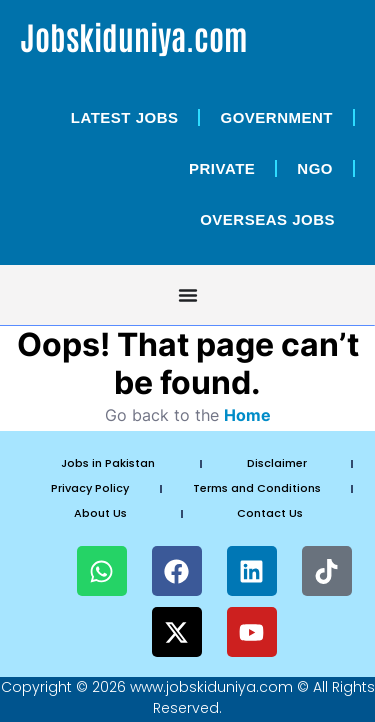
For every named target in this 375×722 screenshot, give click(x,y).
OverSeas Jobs (267, 219)
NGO (315, 168)
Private (222, 168)
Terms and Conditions (257, 488)
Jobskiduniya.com (134, 35)
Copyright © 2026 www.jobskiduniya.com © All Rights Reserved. (188, 697)
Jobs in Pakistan (108, 463)
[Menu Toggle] (188, 295)
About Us (100, 513)
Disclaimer (277, 463)
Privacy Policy (90, 488)
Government (276, 117)
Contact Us (270, 513)
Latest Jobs (125, 117)
